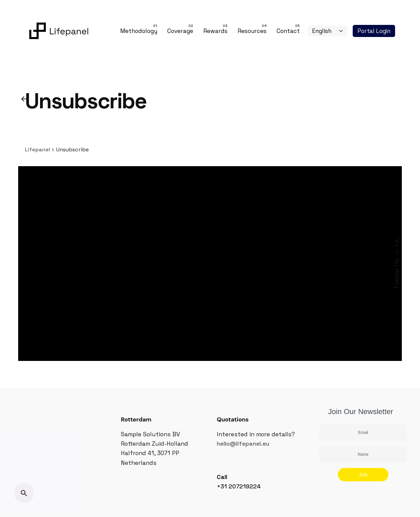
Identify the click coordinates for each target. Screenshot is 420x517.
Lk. (396, 242)
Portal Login (374, 31)
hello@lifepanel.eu (243, 444)
